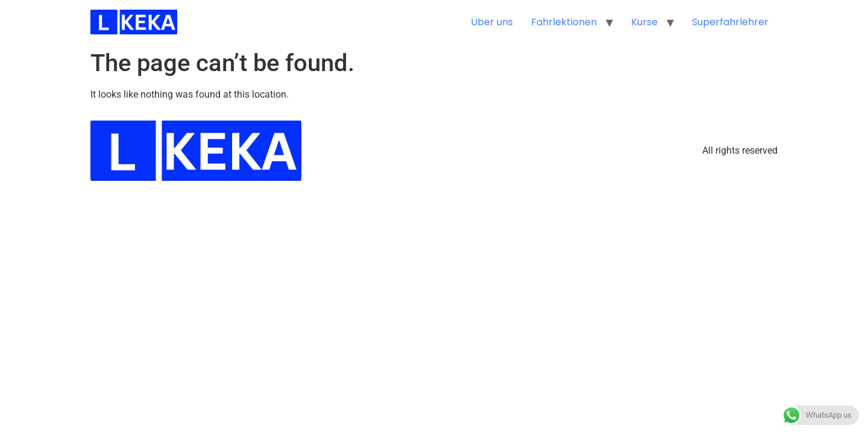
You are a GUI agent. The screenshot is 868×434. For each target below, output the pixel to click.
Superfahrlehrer (730, 22)
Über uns (492, 22)
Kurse (644, 22)
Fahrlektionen (564, 22)
